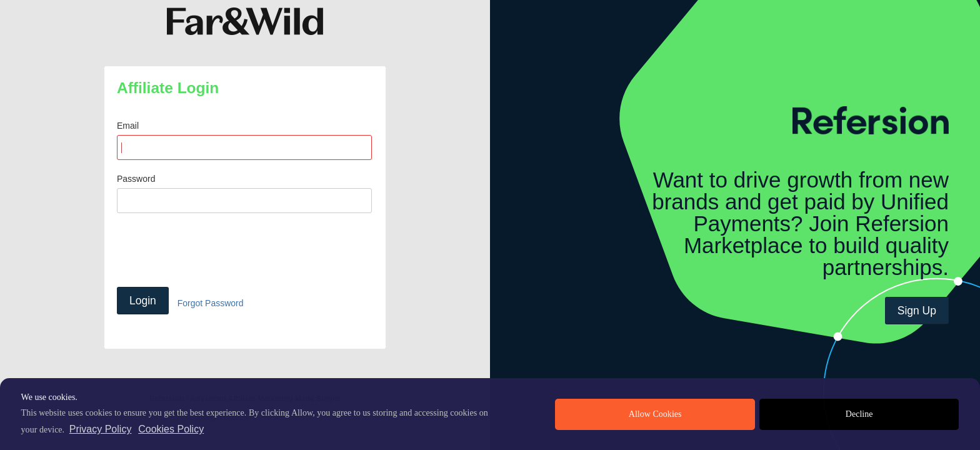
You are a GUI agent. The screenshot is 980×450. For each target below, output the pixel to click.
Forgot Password (211, 303)
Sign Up (917, 311)
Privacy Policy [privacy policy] (101, 429)
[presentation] (212, 250)
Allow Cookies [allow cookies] (655, 414)
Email (128, 126)
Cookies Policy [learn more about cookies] (171, 429)
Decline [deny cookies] (859, 414)
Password (136, 179)
